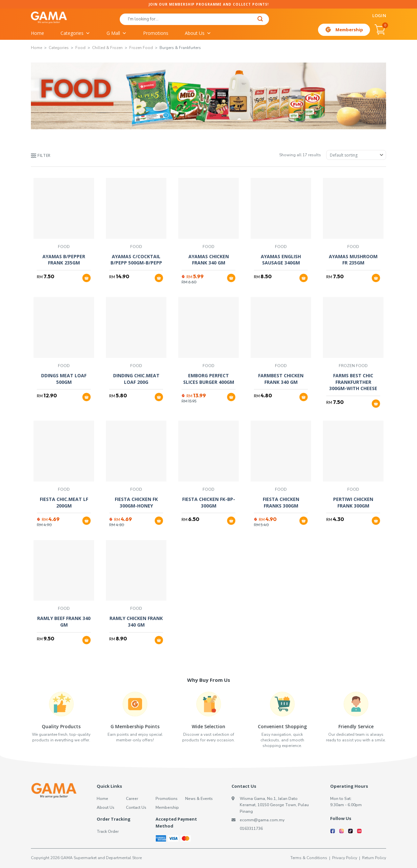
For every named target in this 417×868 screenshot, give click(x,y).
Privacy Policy (345, 858)
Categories (75, 33)
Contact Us (136, 807)
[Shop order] (356, 155)
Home (37, 33)
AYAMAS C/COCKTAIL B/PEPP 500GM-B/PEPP (136, 260)
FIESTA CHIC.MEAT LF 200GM (64, 502)
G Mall (117, 33)
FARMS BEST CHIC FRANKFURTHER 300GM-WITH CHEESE (353, 382)
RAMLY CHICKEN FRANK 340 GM (136, 621)
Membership (349, 30)
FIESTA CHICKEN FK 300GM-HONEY (136, 502)
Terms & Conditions (309, 858)
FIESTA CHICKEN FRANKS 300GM (281, 502)
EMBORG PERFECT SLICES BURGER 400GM (209, 379)
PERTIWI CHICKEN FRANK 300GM (353, 502)
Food (80, 48)
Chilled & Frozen (107, 48)
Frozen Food (141, 48)
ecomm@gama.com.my (262, 820)
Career (132, 799)
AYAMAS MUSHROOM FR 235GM (353, 260)
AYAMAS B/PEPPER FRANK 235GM (64, 260)
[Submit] (260, 20)
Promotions (156, 33)
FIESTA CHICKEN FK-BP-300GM (209, 502)
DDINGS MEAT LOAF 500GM (64, 379)
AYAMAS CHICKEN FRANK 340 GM (209, 260)
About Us (198, 33)
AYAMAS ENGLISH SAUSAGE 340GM (281, 260)
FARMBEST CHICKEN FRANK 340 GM (281, 379)
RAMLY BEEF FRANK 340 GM (64, 621)
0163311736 (251, 829)
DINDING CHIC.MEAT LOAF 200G (136, 379)
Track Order (108, 831)
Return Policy (374, 858)
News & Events (199, 799)
